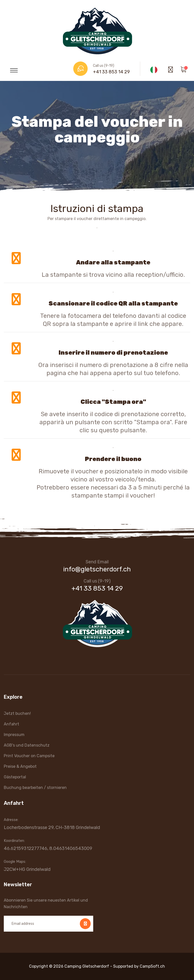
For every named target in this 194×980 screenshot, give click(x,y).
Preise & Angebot (20, 766)
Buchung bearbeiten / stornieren (35, 788)
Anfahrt (11, 724)
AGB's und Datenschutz (27, 745)
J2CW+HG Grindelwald (27, 869)
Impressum (14, 735)
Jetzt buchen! (17, 713)
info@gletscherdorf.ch (97, 569)
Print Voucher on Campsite (29, 756)
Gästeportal (15, 777)
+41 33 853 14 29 (111, 72)
